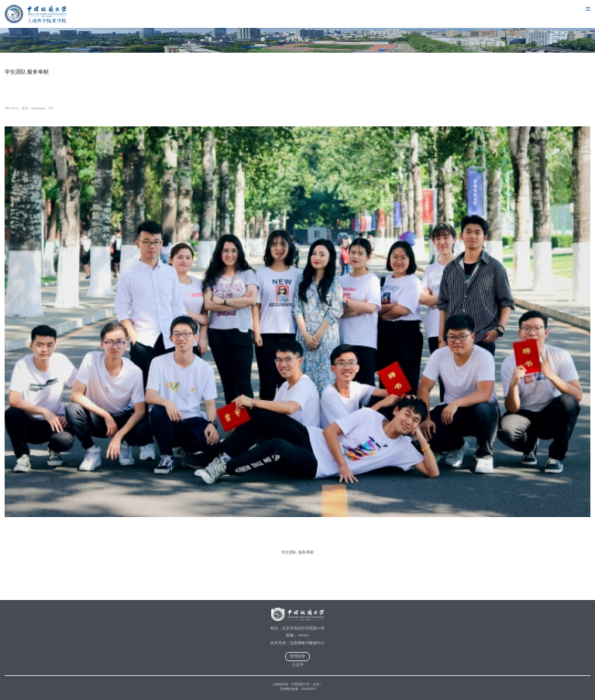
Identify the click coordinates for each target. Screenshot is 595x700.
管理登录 (297, 656)
